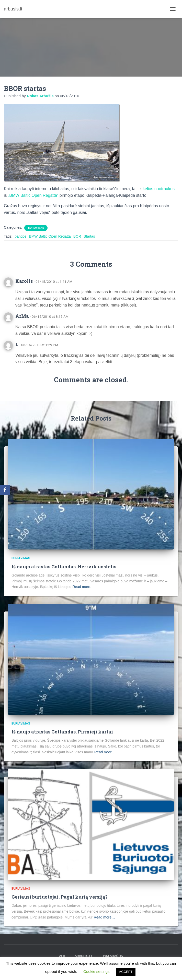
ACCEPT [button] (126, 972)
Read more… (83, 587)
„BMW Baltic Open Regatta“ (33, 195)
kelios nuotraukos (159, 189)
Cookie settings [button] (96, 971)
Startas (89, 236)
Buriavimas (36, 228)
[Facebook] (5, 490)
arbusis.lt (83, 956)
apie (62, 956)
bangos (20, 236)
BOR (77, 236)
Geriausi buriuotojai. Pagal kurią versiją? (60, 897)
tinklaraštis (112, 956)
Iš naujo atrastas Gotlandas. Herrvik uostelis (64, 567)
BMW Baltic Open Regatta (50, 236)
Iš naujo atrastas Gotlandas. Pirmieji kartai (62, 732)
